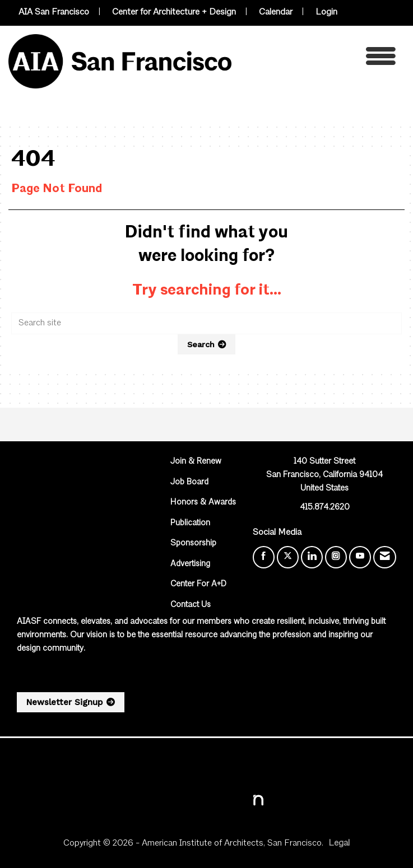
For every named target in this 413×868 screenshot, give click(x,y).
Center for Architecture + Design (174, 12)
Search (201, 344)
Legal (339, 843)
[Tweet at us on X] (288, 557)
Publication (190, 523)
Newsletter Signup (64, 702)
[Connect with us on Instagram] (336, 557)
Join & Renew (196, 462)
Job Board (189, 482)
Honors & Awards (203, 503)
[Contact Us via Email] (385, 557)
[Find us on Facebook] (264, 557)
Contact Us (191, 605)
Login (326, 12)
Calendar (276, 12)
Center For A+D (198, 584)
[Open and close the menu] (317, 59)
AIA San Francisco (54, 12)
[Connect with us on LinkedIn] (312, 557)
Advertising (190, 564)
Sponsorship (193, 543)
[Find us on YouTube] (360, 557)
